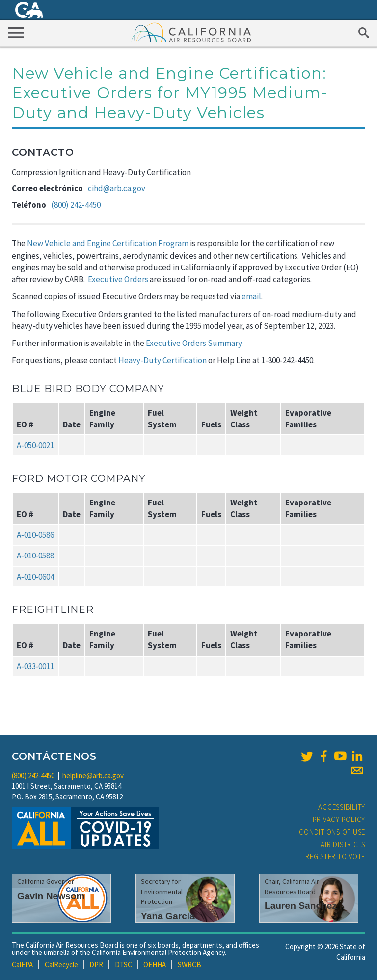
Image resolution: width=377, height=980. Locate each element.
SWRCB (189, 965)
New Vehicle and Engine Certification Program (108, 243)
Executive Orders (118, 279)
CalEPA (22, 965)
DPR (96, 965)
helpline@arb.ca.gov (93, 776)
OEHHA (155, 965)
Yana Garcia (168, 916)
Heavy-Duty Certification (162, 360)
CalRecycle (61, 965)
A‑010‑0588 (35, 556)
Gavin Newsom (51, 896)
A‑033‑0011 (35, 666)
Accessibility (342, 807)
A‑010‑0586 (35, 535)
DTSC (123, 965)
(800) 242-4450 (76, 205)
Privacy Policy (339, 819)
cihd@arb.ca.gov (117, 188)
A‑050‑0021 (35, 445)
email (251, 296)
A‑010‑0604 (35, 577)
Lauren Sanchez (301, 906)
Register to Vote (335, 857)
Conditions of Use (332, 832)
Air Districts (343, 844)
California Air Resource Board (191, 32)
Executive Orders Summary (194, 343)
